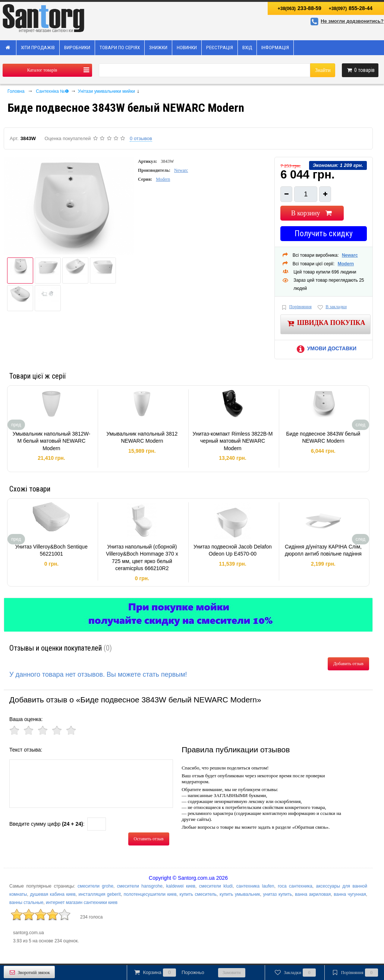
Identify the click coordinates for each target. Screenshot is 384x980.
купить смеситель (198, 894)
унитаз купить (278, 894)
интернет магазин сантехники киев (82, 902)
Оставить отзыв (149, 839)
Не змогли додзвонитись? (346, 21)
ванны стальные (26, 902)
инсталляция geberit (100, 894)
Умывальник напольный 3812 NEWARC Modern (142, 437)
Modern (163, 179)
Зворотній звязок (29, 972)
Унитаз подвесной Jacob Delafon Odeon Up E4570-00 (233, 550)
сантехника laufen (255, 886)
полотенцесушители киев (150, 894)
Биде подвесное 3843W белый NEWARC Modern (323, 437)
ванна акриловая (313, 894)
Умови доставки (325, 348)
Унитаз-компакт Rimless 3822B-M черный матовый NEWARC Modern (232, 441)
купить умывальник (240, 894)
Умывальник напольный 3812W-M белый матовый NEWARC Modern (51, 441)
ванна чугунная (350, 894)
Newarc (181, 170)
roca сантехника (295, 886)
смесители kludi (216, 886)
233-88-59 (300, 8)
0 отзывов (141, 138)
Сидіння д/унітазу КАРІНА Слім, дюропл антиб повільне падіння (323, 550)
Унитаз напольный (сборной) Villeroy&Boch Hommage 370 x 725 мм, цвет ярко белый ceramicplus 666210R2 (142, 558)
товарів (360, 70)
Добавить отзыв (348, 664)
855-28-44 (351, 8)
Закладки (295, 973)
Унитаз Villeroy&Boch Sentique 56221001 (51, 550)
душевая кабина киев (53, 894)
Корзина (169, 973)
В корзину (312, 213)
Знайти (323, 70)
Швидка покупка (326, 323)
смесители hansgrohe (140, 886)
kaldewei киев (181, 886)
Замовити (232, 973)
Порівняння (296, 307)
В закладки (332, 307)
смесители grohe (95, 886)
